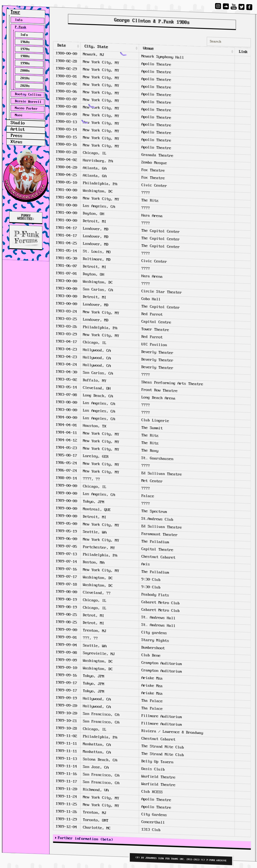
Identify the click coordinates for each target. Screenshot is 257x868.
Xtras (17, 142)
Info (19, 20)
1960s (25, 42)
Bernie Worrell (28, 102)
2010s (25, 78)
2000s (25, 71)
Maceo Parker (26, 108)
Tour (15, 12)
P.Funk (21, 27)
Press (17, 136)
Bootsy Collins (28, 95)
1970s (25, 49)
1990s (25, 63)
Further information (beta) (86, 839)
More (19, 115)
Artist (18, 130)
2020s (25, 86)
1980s (25, 56)
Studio (18, 123)
